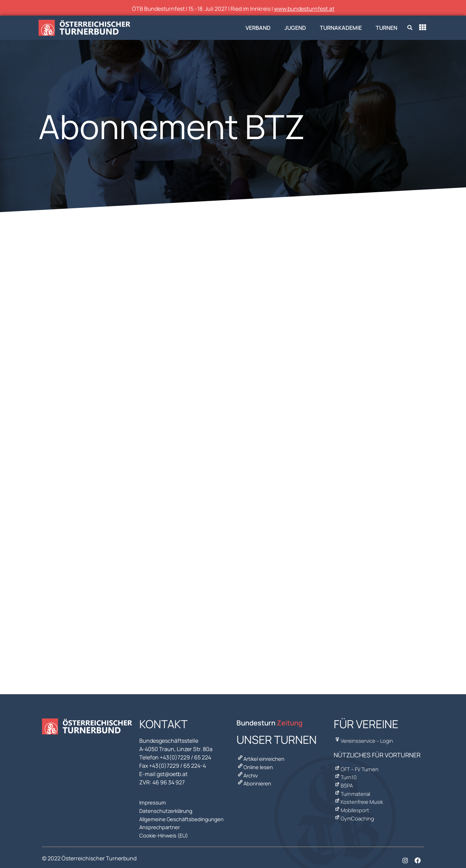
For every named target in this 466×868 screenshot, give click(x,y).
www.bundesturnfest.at (304, 9)
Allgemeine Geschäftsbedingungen (184, 816)
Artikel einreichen (263, 758)
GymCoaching (355, 809)
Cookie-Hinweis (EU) (166, 829)
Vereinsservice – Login (364, 740)
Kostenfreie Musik (359, 795)
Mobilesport (352, 802)
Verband (258, 28)
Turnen (386, 28)
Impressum (153, 802)
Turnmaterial (353, 788)
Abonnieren (255, 779)
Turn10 (346, 774)
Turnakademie (341, 28)
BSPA (344, 781)
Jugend (295, 28)
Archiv (248, 772)
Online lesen (256, 765)
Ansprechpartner (161, 823)
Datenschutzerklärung (168, 809)
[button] (410, 28)
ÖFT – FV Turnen (357, 767)
